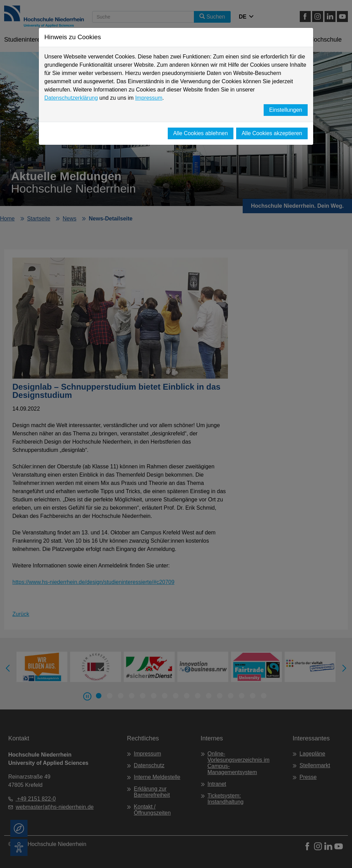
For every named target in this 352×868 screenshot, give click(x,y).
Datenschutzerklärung (71, 98)
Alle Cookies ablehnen (201, 133)
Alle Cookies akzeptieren (272, 133)
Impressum (149, 98)
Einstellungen (286, 110)
